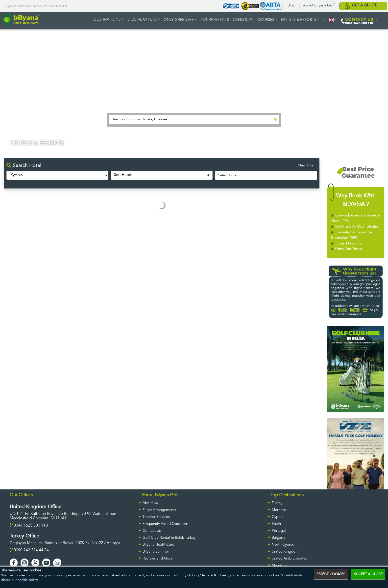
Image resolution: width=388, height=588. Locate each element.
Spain (276, 524)
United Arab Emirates (289, 559)
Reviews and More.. (158, 559)
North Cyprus (283, 545)
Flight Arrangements (159, 510)
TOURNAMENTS (215, 20)
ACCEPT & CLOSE (368, 574)
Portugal (279, 531)
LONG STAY (243, 20)
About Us (150, 503)
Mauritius (279, 566)
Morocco (279, 510)
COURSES (266, 20)
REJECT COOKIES (331, 574)
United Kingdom (285, 552)
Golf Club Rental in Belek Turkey (169, 538)
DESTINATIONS (107, 20)
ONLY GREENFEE (179, 20)
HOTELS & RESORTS (299, 20)
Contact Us (152, 531)
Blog (291, 6)
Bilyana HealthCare (158, 545)
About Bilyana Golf (319, 6)
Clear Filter (306, 165)
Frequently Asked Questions (165, 524)
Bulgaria (279, 538)
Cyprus (277, 517)
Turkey (277, 503)
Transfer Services (156, 517)
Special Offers (142, 20)
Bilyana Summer (156, 552)
